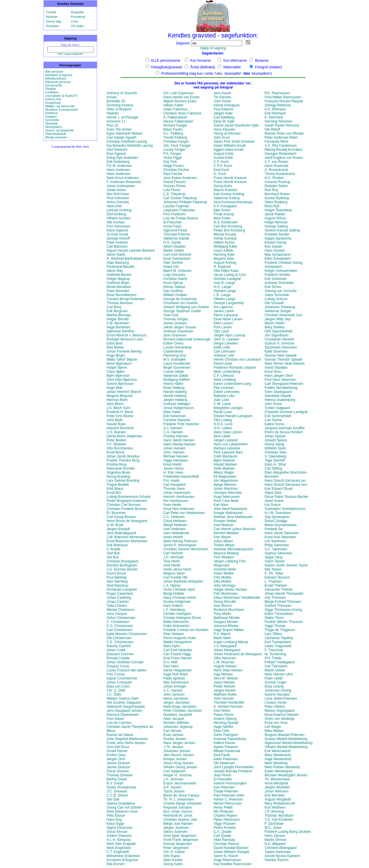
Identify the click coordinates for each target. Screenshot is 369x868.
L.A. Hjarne (172, 585)
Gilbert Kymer (224, 242)
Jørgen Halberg (175, 400)
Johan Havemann (177, 493)
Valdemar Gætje (176, 376)
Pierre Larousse (226, 315)
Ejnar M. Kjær (224, 121)
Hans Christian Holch (179, 598)
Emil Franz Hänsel (177, 658)
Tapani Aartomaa (278, 852)
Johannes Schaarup (280, 307)
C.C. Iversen (173, 690)
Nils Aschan (116, 222)
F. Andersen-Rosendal (124, 182)
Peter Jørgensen (176, 848)
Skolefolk (51, 123)
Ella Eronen (116, 864)
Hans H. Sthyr (275, 464)
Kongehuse (53, 103)
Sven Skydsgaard (278, 392)
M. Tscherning (275, 654)
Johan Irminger (175, 686)
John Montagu (225, 585)
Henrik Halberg (175, 396)
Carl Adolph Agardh (122, 138)
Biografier (78, 12)
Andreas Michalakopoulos (233, 549)
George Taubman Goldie (182, 311)
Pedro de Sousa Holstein (284, 432)
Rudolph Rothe (276, 186)
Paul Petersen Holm (229, 795)
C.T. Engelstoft (118, 852)
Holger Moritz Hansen (230, 590)
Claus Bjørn (116, 372)
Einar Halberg (174, 388)
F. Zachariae (274, 824)
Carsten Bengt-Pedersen (126, 299)
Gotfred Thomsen (278, 606)
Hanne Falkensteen (178, 121)
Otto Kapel (171, 856)
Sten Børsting (117, 581)
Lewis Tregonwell (278, 646)
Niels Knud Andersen (123, 178)
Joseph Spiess (276, 440)
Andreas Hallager (177, 404)
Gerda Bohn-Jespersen (125, 436)
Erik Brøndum (117, 545)
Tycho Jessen (174, 791)
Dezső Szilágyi (276, 521)
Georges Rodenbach (281, 154)
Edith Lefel (222, 347)
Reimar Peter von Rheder (284, 133)
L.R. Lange (222, 295)
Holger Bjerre (117, 368)
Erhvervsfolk (54, 85)
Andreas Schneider (279, 283)
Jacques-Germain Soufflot (285, 428)
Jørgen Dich (116, 759)
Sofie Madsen (224, 468)
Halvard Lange (225, 291)
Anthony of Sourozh (122, 93)
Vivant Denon (117, 751)
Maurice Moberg (226, 553)
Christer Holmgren (177, 614)
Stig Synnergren (277, 517)
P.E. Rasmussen (277, 93)
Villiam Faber (173, 105)
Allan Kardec (173, 860)
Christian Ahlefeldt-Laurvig (127, 142)
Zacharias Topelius (279, 638)
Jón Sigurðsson (277, 335)
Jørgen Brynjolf (118, 529)
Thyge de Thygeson (280, 630)
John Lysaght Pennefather (234, 767)
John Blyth (115, 420)
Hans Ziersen (275, 836)
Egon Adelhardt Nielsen (125, 133)
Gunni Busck (116, 573)
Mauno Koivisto (225, 190)
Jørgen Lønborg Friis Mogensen (230, 563)
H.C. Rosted (274, 178)
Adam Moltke (224, 573)
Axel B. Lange (224, 283)
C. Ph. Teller (274, 573)
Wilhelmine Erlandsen (123, 856)
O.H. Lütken (223, 428)
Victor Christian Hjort (179, 590)
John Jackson (174, 694)
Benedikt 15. (116, 101)
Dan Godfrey (173, 291)
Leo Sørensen (275, 541)
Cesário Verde (276, 703)
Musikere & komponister (62, 110)
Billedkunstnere (56, 78)
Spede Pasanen (226, 747)
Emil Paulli (222, 755)
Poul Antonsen (118, 198)
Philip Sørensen (277, 545)
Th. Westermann (277, 779)
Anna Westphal (276, 783)
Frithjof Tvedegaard (280, 662)
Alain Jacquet (174, 719)
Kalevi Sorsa (274, 424)
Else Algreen (116, 154)
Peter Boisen (117, 440)
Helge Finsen (173, 166)
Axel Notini (222, 711)
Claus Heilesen (175, 521)
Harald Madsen (225, 464)
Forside (51, 12)
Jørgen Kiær (223, 113)
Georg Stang (274, 444)
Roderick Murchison (229, 610)
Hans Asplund (117, 230)
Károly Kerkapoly (227, 105)
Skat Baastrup (117, 585)
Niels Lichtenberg (227, 372)
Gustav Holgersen (177, 602)
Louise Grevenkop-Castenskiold (178, 349)
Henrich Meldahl (226, 533)
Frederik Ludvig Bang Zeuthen (288, 832)
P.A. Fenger (172, 154)
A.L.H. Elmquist (119, 840)
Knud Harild (172, 464)
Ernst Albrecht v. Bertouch (127, 335)
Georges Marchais (228, 493)
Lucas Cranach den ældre (127, 670)
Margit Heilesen (175, 525)
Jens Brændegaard (121, 533)
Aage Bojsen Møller (229, 630)
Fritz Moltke (223, 577)
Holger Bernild (118, 319)
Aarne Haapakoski (177, 670)
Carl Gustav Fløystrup (180, 198)
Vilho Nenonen (225, 658)
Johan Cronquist (119, 682)
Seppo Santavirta (278, 238)
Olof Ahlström (117, 150)
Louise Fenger (174, 150)
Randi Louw (223, 412)
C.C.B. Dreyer (117, 795)
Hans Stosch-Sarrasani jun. (286, 481)
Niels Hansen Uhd (279, 674)
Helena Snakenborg (280, 400)
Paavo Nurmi (224, 715)
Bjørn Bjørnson (118, 376)
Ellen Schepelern (278, 259)
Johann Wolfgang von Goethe (186, 307)
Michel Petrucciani (228, 803)
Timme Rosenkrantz (280, 174)
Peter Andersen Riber (281, 138)
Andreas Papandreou (230, 739)
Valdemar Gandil (176, 238)
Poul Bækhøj (117, 577)
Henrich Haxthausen (179, 497)
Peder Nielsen (224, 686)
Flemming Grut (175, 355)
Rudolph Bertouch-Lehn (125, 339)
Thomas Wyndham (279, 816)
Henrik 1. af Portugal (122, 117)
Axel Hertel (172, 565)
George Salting (276, 226)
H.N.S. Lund (223, 424)
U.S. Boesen (116, 432)
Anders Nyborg (225, 719)
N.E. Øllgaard (275, 844)
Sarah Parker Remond (282, 125)
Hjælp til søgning (213, 48)
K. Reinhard (274, 117)
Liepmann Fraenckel (179, 210)
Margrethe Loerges (228, 408)
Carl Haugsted (174, 485)
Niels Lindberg (225, 380)
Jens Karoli (222, 93)
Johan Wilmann (277, 791)
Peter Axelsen (117, 242)
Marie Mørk (222, 638)
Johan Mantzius (226, 489)
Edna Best (115, 343)
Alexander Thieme (279, 590)
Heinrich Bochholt (120, 428)
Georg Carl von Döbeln (124, 807)
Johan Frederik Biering (124, 351)
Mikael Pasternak (227, 751)
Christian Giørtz (175, 279)
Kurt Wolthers (275, 807)
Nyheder (52, 17)
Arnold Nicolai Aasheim (282, 856)
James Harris (173, 468)
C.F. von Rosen (276, 162)
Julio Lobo (222, 400)
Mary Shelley (275, 327)
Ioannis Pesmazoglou (230, 783)
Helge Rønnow (276, 222)
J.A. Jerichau (173, 779)
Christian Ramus (226, 844)
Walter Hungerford (177, 642)
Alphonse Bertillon (121, 331)
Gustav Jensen (175, 739)
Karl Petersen (224, 787)
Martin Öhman (276, 840)
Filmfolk (51, 89)
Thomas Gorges (176, 319)
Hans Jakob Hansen (179, 440)
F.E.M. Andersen (119, 166)
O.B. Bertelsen (118, 323)
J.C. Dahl (114, 694)
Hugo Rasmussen (227, 860)
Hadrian (113, 113)
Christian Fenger (176, 142)
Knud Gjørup (173, 283)
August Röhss (275, 218)
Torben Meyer (224, 545)
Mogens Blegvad (119, 396)
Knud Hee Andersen (179, 509)
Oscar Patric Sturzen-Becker (287, 497)
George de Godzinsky (180, 299)
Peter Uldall (274, 678)
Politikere (52, 113)
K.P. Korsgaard (225, 206)
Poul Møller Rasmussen (283, 97)
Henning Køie (224, 255)
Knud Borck (116, 452)
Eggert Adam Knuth (229, 150)
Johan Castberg (119, 598)
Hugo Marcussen (227, 497)
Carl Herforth (173, 553)
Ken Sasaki (273, 246)
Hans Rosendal (276, 166)
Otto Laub (221, 331)
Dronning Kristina (120, 105)
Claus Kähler (224, 251)
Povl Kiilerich (224, 109)
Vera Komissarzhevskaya (233, 202)
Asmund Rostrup (277, 182)
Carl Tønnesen (276, 666)
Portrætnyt (78, 17)
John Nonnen (224, 698)
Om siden (78, 26)
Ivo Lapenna (223, 307)
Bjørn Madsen (224, 460)
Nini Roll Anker (118, 194)
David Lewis (223, 364)
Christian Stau (275, 452)
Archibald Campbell (122, 590)
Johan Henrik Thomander (284, 594)
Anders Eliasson (119, 836)
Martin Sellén (275, 323)
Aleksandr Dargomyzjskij (126, 707)
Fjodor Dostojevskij (121, 787)
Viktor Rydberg (276, 202)
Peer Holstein (174, 634)
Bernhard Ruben (277, 194)
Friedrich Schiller (277, 275)
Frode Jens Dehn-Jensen (126, 743)
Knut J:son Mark (226, 501)
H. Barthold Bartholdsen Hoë (129, 259)
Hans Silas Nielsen (228, 670)
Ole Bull (113, 557)
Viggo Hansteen (175, 460)
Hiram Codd (116, 650)
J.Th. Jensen (173, 747)
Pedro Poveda (225, 828)
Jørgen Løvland (226, 440)
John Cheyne (117, 614)
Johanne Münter (226, 626)
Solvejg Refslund (278, 105)
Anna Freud (172, 226)
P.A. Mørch (222, 634)
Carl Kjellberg (224, 117)
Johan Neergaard (227, 650)
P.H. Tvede (273, 658)
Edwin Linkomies (227, 392)
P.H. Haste (171, 481)
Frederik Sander (277, 234)
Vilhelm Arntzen (119, 218)
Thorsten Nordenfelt (229, 703)
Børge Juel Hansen (178, 824)
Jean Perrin (222, 775)
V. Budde (114, 549)
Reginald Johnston (177, 807)
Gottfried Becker (119, 275)
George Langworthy (229, 303)
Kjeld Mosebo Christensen (127, 634)
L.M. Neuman (224, 662)
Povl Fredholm (174, 214)
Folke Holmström (176, 626)
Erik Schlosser (276, 279)
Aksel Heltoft (173, 537)
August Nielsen (225, 666)
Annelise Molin (225, 569)
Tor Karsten (222, 97)
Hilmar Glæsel (174, 287)
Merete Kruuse (225, 234)
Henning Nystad (226, 723)
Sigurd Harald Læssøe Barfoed (130, 251)
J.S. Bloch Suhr (119, 408)
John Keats (222, 101)
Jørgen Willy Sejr (278, 319)
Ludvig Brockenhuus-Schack (129, 497)
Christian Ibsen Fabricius (182, 113)
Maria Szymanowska (281, 525)
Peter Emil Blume (120, 416)
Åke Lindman (224, 388)
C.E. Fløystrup (174, 194)
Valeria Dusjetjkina (121, 803)
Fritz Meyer (222, 537)
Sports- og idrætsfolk (59, 130)
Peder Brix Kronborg (229, 230)
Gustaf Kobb (223, 158)
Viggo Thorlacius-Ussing (283, 610)
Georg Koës (223, 186)
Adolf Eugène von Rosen (284, 158)
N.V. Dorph (115, 783)
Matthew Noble (225, 694)
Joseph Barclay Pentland (233, 771)
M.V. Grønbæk (174, 359)
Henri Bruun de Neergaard (127, 521)
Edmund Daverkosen (123, 715)
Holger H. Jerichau (177, 775)
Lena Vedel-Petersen (281, 698)
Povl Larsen (223, 327)
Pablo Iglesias (174, 678)
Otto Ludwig (223, 420)
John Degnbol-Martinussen (127, 739)
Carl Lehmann (224, 351)
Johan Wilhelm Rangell (231, 852)
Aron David (115, 719)
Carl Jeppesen (174, 771)
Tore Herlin (172, 561)
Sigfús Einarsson (120, 828)
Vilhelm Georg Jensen (180, 767)
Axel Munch (223, 606)
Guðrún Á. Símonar (279, 343)
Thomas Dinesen (120, 775)
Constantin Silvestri (279, 339)
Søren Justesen (175, 832)
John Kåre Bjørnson (122, 380)
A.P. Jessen (172, 787)
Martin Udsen (275, 670)
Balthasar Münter (227, 618)
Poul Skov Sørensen (280, 380)
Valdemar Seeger (278, 311)
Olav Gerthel (173, 263)
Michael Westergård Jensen (286, 775)
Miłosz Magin (224, 472)
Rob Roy (271, 190)
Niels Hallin (172, 412)
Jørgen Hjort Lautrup (229, 335)
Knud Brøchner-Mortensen (127, 541)
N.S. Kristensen (226, 222)
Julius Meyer (223, 541)
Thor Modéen (224, 557)
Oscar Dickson (118, 771)
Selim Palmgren (226, 735)
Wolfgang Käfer (226, 246)
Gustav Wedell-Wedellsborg (286, 739)
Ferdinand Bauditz (121, 267)
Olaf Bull (113, 553)
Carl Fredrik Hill (175, 577)
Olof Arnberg (116, 214)
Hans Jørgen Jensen (179, 743)
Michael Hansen (176, 456)
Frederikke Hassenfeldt (181, 477)
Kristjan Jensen (175, 759)
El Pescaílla (223, 779)
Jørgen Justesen (176, 828)
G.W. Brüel (115, 525)
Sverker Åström (277, 860)
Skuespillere (54, 127)
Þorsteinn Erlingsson (123, 860)
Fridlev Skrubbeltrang (281, 388)
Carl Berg (114, 307)
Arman (112, 97)
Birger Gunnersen (177, 368)
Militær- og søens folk (60, 106)
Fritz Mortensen (226, 594)
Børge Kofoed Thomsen (283, 602)
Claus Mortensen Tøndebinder (237, 598)
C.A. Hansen (173, 432)
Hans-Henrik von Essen (181, 97)
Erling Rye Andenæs (122, 158)
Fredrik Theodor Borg (123, 460)
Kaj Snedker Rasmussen (233, 864)
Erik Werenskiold (278, 751)
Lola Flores (172, 190)
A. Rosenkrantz (276, 170)
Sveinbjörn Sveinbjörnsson (285, 509)
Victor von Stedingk (279, 719)
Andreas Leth (224, 355)
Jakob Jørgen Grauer (179, 327)
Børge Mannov (225, 485)
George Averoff (118, 238)
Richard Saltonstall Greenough (187, 339)
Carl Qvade (222, 836)
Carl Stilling (273, 468)
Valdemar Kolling (227, 198)
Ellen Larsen (223, 323)
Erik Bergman (117, 311)
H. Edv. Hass (173, 472)
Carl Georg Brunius (122, 517)
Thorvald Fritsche (177, 234)
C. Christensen (118, 622)
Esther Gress (173, 343)
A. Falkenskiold (175, 117)
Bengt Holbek (174, 594)
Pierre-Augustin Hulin (179, 638)
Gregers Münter (226, 622)
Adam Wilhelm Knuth (230, 146)
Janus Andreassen (121, 186)
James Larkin (224, 311)
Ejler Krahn (222, 210)
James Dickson (118, 763)
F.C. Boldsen (116, 444)
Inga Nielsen (223, 674)
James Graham (175, 323)
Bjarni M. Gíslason (177, 271)
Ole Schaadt (274, 303)
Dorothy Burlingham (122, 565)
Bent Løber (222, 436)
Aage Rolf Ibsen (175, 674)
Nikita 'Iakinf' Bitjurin (122, 359)
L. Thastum (273, 581)
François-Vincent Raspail (284, 101)
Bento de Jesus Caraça (181, 795)
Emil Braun (115, 489)
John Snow (273, 404)
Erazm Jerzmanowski (180, 783)
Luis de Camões (119, 723)
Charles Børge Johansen (182, 803)
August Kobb (224, 154)
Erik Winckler (275, 795)
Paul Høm (171, 666)
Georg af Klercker (227, 133)
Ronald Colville (118, 658)
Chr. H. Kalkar (174, 852)
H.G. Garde (172, 242)
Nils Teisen (273, 569)
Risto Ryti (272, 206)
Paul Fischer (173, 174)
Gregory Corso (118, 666)
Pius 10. (113, 125)
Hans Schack (275, 251)
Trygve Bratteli (118, 485)
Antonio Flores (174, 186)
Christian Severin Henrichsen (186, 549)
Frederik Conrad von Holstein (186, 630)
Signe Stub (273, 493)
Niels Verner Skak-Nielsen (285, 364)
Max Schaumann (278, 255)
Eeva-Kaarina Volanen (282, 715)
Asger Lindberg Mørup (231, 642)
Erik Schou (273, 287)
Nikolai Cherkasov (121, 610)
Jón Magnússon (226, 481)
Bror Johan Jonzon (178, 811)
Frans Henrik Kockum (230, 178)
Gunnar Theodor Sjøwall (283, 359)
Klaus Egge (115, 824)
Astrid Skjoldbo (276, 368)
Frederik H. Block (120, 412)
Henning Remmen (279, 121)
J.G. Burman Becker (122, 569)
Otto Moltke (222, 581)
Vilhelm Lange (225, 299)
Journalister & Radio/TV (62, 96)
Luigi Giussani (174, 275)
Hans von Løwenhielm (231, 444)
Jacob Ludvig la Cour (230, 275)
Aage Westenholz (278, 759)
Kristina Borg (117, 464)
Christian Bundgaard (122, 561)
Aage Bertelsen (118, 327)
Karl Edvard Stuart (279, 489)
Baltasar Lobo (224, 396)
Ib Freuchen (172, 222)
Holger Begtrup (118, 279)
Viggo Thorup (275, 626)
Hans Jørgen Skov (279, 376)
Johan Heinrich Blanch (124, 392)
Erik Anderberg (118, 162)
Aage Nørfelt (223, 727)
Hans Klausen (224, 129)
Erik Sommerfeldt (278, 416)
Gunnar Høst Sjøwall (281, 355)
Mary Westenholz (278, 755)
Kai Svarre (273, 505)
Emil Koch (221, 170)
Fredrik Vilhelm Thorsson (284, 622)
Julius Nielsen (224, 682)
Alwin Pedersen (226, 759)
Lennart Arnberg (119, 210)
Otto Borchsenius (120, 448)
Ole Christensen (119, 638)
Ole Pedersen (224, 763)
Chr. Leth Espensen (178, 93)
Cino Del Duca (118, 747)
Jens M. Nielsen (226, 678)
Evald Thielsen (276, 585)
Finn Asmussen (118, 226)
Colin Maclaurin (226, 456)
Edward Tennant (277, 577)
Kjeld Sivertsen (276, 351)
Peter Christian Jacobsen (182, 711)
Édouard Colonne (120, 654)
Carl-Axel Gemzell (177, 255)
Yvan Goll (171, 315)
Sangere (51, 116)
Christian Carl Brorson (124, 505)
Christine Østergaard (281, 848)
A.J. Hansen (173, 428)
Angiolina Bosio (119, 472)
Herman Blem (117, 400)
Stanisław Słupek (278, 396)
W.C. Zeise (273, 828)
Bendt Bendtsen (119, 287)
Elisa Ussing (274, 686)
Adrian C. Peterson (228, 799)
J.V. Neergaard (225, 646)
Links (75, 21)
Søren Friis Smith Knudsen (234, 142)
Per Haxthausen (176, 501)
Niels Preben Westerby (282, 767)
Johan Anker (116, 190)
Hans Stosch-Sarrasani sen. (286, 485)
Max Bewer (115, 347)
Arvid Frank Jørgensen (181, 840)
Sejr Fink (170, 162)
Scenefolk (52, 120)
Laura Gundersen (177, 364)
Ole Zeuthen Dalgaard (124, 703)
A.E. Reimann (275, 109)
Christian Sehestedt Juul (283, 315)
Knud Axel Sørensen (280, 537)
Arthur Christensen (121, 618)
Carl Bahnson (117, 246)
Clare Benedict (118, 291)
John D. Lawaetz (226, 339)
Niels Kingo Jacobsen (180, 707)
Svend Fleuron (174, 182)
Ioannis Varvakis (277, 694)
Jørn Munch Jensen (178, 755)
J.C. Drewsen (117, 791)
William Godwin (175, 295)
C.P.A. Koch (223, 166)
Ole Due (113, 799)
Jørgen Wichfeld (277, 787)
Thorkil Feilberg (175, 138)
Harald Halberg (175, 392)
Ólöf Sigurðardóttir (279, 331)
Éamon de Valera (120, 735)
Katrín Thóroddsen (279, 614)
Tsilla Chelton (117, 606)
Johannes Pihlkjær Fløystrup (185, 202)
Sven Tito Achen (119, 129)
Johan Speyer (275, 436)
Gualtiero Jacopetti (178, 715)
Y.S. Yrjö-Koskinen (279, 820)
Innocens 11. (117, 121)
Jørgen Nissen (225, 690)
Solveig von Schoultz (281, 291)
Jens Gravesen (175, 335)
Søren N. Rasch (226, 856)
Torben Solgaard (277, 408)
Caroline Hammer (177, 420)
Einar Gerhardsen (177, 259)
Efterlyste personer (58, 82)
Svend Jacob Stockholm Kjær (236, 125)
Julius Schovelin (277, 295)
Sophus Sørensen (278, 553)
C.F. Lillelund (224, 376)
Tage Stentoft (275, 460)
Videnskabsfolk (55, 134)
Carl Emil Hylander (178, 650)
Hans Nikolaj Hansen (179, 444)
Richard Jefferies (176, 723)
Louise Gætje (173, 372)
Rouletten (53, 26)
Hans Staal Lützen (228, 432)
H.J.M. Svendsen (278, 513)
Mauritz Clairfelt (119, 646)
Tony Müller (222, 614)
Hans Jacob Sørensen (282, 533)
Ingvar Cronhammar (122, 678)
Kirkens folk (53, 99)
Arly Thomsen (275, 598)
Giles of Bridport (119, 109)
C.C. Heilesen (174, 517)
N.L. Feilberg (173, 133)
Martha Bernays (119, 315)
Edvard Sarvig (275, 242)
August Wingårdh (278, 799)
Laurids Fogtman (176, 206)
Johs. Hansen (174, 452)
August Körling (225, 263)
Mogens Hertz (174, 573)
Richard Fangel (175, 125)
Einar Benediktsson (122, 295)
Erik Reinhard (275, 113)
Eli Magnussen (225, 477)
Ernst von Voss (276, 723)
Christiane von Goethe (180, 303)
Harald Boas (116, 424)
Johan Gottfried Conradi (125, 662)
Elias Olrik (221, 731)
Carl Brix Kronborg (228, 226)
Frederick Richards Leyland (235, 368)
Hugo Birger (116, 355)
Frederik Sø (274, 529)
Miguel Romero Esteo (180, 101)
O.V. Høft (170, 662)
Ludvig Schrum (276, 299)
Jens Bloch (115, 404)
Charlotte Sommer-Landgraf (286, 412)
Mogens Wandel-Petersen (285, 735)
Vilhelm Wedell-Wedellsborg (286, 747)
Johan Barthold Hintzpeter (183, 581)
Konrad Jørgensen (177, 844)
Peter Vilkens (275, 707)
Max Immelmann (176, 682)
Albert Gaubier (174, 246)
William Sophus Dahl (123, 698)
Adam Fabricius (175, 109)
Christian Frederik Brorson (127, 509)
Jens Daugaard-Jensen (125, 711)
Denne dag (54, 21)
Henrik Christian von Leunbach (237, 359)
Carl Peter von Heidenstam (184, 513)
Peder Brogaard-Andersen (127, 501)
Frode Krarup (224, 214)
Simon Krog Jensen (178, 763)
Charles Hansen (176, 436)
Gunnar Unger (276, 682)
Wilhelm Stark (275, 448)
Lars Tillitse (273, 634)
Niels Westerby (276, 763)
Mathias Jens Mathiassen (233, 517)
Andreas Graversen (178, 331)
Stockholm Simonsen (281, 347)
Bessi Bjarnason (119, 364)
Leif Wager (273, 727)
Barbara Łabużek (227, 448)
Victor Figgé (172, 158)
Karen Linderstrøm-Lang (232, 384)
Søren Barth (116, 255)
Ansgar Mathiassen (228, 513)
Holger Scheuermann (281, 271)
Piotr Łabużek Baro (228, 452)
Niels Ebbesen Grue (122, 811)
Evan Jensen (173, 735)
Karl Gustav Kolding (229, 194)
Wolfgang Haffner (177, 380)
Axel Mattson (224, 525)
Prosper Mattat (225, 521)
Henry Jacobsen (176, 698)
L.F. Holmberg (174, 610)
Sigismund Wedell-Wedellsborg (289, 743)
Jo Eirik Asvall (117, 234)
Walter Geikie (174, 251)
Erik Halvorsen (174, 416)
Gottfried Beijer (118, 283)
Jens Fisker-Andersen (180, 178)
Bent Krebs (222, 218)
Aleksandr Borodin (121, 468)
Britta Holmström (176, 622)
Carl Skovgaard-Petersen (284, 384)
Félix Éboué (116, 816)
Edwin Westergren (279, 771)
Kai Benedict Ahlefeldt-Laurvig (130, 146)
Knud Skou (273, 372)
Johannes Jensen (177, 751)
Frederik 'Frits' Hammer (181, 424)
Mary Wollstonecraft (280, 803)
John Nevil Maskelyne (230, 509)
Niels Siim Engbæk (121, 844)
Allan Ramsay (224, 840)
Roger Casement (120, 594)
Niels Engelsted (119, 848)
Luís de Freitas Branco (181, 218)
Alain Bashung (118, 263)
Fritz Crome (116, 674)
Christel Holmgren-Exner (182, 618)
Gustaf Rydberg (277, 198)
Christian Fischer (176, 170)
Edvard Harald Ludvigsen (233, 416)
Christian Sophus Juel (180, 820)
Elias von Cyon (118, 686)
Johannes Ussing (278, 690)
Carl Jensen (172, 731)
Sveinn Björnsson (120, 384)
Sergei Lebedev (226, 343)
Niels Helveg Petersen (180, 541)
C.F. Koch (221, 162)
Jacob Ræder (275, 214)
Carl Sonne (273, 420)
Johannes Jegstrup (178, 727)
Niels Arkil (114, 206)
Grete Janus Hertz (177, 569)
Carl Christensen (119, 630)
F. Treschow (274, 650)
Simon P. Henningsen (180, 545)
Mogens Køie (224, 259)
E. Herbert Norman (228, 707)
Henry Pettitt (223, 807)
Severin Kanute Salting (282, 230)
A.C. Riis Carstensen (281, 146)
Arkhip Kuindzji (225, 238)
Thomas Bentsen (120, 303)
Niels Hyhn (172, 646)
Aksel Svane (274, 501)
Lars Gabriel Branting (123, 481)
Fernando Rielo (276, 142)
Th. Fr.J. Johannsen (178, 799)
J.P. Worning (274, 811)
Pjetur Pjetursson (227, 820)
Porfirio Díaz (116, 755)
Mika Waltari (274, 731)
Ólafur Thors (274, 618)
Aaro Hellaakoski (176, 533)
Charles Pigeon (225, 816)
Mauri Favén (173, 129)
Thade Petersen (226, 791)
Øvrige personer (56, 137)
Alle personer (54, 71)
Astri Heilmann (174, 529)
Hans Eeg (114, 820)
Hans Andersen (118, 170)
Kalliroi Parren (224, 743)
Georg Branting (118, 477)
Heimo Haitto (173, 384)
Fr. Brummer (116, 513)
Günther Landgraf (227, 279)
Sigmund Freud (175, 230)
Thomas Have (174, 489)
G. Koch (220, 174)
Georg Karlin (173, 864)
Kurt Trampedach (278, 642)
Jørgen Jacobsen (176, 703)
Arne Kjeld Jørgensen (180, 836)
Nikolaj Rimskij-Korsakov (284, 150)
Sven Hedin (172, 505)
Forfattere (52, 92)
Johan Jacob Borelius (123, 456)
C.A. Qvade (223, 832)
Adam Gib (171, 267)
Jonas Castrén (118, 602)
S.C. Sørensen (276, 549)
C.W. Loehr (222, 404)
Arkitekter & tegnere (59, 75)
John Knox (222, 138)
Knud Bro (114, 493)
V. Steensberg (275, 456)
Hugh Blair (115, 388)
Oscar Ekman (117, 832)
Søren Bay (115, 271)
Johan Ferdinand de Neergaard (238, 654)
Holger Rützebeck (278, 210)
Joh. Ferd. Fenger (177, 146)
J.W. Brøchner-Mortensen (126, 537)
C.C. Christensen (120, 626)
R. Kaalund (222, 267)
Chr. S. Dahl (116, 690)
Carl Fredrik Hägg (177, 654)
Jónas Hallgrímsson (178, 408)
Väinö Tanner (275, 561)
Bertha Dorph (117, 779)
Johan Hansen (174, 448)
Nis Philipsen (224, 811)
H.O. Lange (222, 287)
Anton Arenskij (118, 202)
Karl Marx (221, 505)
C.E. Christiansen (120, 642)
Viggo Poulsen (225, 824)
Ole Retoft (272, 129)
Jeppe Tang (274, 557)
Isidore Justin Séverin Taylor (286, 565)
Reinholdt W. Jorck (178, 816)
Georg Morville (225, 602)
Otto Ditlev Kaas (226, 271)
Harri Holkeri (173, 606)
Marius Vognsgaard (279, 711)
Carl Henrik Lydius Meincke (235, 529)
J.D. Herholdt (173, 557)
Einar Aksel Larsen (228, 319)
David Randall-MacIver (231, 848)
